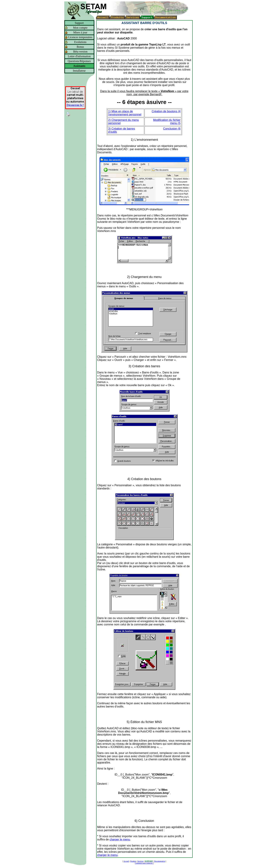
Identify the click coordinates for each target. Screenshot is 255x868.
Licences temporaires (80, 37)
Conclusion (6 (172, 129)
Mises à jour (80, 32)
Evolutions (80, 42)
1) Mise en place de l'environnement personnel (125, 113)
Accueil (126, 861)
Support (79, 23)
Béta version (80, 52)
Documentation (160, 861)
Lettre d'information (79, 56)
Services (140, 861)
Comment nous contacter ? (144, 863)
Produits (133, 861)
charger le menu (120, 839)
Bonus (80, 47)
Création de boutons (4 (166, 111)
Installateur (79, 71)
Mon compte (80, 28)
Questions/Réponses (79, 61)
